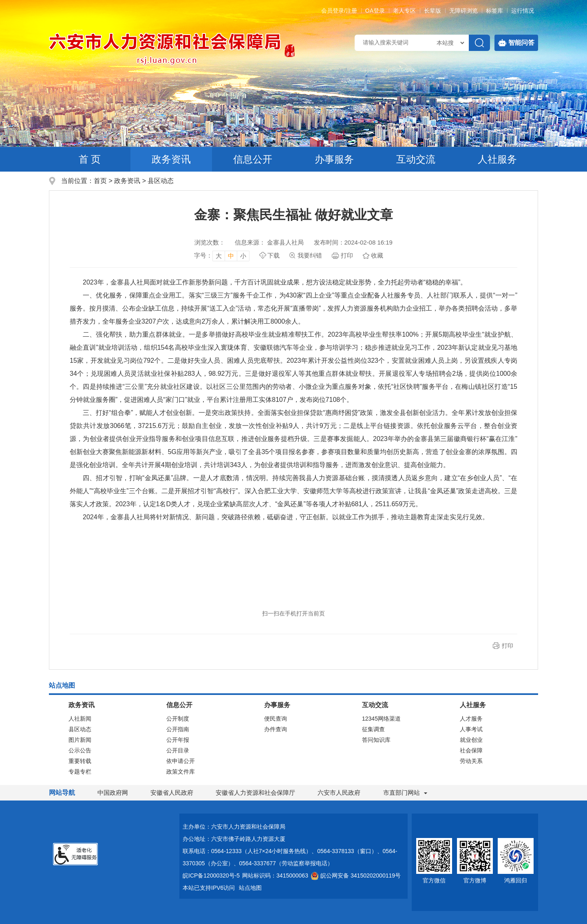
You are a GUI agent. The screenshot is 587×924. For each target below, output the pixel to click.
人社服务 (497, 159)
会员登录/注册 (339, 11)
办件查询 (276, 729)
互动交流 (416, 159)
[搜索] (479, 43)
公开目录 (178, 750)
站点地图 (250, 888)
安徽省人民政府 (172, 793)
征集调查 (373, 729)
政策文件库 (181, 772)
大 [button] (219, 256)
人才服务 (471, 719)
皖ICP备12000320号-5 (211, 875)
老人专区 (404, 11)
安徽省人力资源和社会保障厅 (255, 793)
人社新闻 (80, 719)
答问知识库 (376, 740)
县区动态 (161, 181)
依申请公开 (181, 761)
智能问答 (516, 43)
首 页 (90, 159)
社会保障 (471, 750)
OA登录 (375, 11)
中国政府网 (113, 793)
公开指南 (178, 729)
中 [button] (231, 256)
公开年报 (178, 740)
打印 (347, 255)
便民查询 (276, 719)
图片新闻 (80, 740)
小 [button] (243, 256)
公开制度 (178, 719)
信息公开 (253, 159)
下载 (274, 255)
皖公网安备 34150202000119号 (356, 875)
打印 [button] (508, 646)
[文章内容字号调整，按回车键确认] (222, 256)
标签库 (494, 11)
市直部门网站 (405, 793)
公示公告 (80, 750)
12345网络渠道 (381, 719)
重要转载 (80, 761)
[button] (433, 11)
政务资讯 (171, 159)
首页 (100, 181)
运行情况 (523, 11)
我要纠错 (310, 255)
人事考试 (471, 729)
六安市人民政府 (339, 793)
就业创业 (471, 740)
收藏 (377, 255)
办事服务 (334, 159)
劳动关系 (471, 761)
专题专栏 (80, 772)
